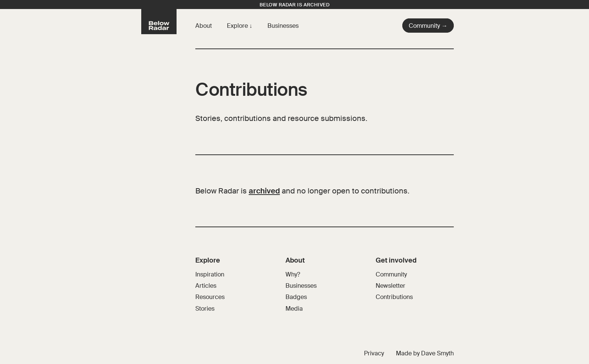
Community (391, 274)
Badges (296, 297)
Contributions (394, 297)
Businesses (283, 26)
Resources (210, 297)
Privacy (374, 353)
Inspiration (210, 274)
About (204, 26)
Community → (428, 26)
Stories (205, 309)
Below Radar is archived (294, 5)
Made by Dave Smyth (425, 353)
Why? (293, 274)
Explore (238, 26)
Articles (206, 286)
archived (264, 191)
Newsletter (390, 286)
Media (294, 309)
